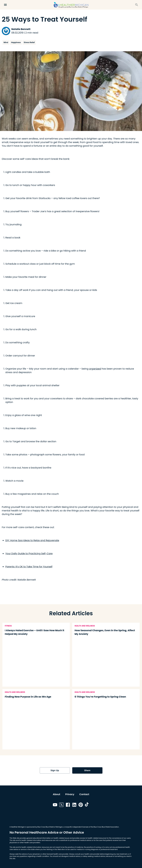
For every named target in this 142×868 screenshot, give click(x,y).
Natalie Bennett (21, 29)
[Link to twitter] (61, 805)
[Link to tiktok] (87, 805)
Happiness (16, 42)
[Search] (137, 5)
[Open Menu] (5, 5)
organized (95, 369)
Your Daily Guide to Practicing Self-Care (29, 554)
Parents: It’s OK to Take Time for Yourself (29, 567)
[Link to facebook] (68, 805)
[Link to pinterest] (81, 805)
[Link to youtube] (55, 805)
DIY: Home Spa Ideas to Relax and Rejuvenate (32, 540)
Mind (6, 42)
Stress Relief (29, 42)
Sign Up (55, 770)
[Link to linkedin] (74, 805)
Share (87, 770)
